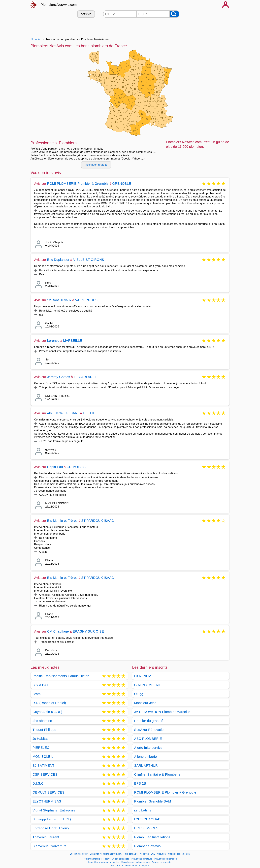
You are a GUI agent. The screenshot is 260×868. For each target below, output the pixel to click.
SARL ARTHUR (146, 766)
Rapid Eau (55, 467)
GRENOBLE (122, 184)
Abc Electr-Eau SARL (63, 413)
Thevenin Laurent (46, 837)
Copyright (162, 854)
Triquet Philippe (44, 730)
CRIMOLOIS (76, 467)
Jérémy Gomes (59, 377)
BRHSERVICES (146, 828)
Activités (86, 14)
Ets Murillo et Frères (62, 521)
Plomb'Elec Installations (152, 837)
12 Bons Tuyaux (59, 300)
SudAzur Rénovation (150, 730)
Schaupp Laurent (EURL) (52, 819)
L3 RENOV (143, 676)
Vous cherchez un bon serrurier (136, 862)
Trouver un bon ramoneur (166, 859)
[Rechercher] (174, 14)
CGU (153, 854)
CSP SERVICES (45, 774)
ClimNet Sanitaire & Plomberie (157, 774)
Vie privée (144, 854)
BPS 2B (140, 783)
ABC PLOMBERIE (148, 739)
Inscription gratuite (96, 165)
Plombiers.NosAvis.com (59, 5)
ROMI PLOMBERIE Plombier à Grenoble (78, 184)
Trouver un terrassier (162, 862)
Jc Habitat (40, 739)
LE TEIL (89, 413)
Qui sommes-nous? (79, 854)
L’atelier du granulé (149, 721)
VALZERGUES (86, 300)
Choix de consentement (179, 854)
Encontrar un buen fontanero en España (130, 866)
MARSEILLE (73, 341)
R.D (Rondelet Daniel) (49, 703)
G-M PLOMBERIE (148, 685)
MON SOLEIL (43, 757)
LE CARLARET (85, 377)
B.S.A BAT (40, 685)
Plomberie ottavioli (148, 846)
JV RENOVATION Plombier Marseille (162, 712)
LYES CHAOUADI (148, 819)
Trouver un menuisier (93, 859)
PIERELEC (41, 748)
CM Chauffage (58, 631)
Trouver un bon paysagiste (117, 859)
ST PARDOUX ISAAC (98, 521)
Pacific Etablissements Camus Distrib (61, 676)
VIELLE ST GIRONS (89, 260)
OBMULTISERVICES (49, 792)
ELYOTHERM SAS (47, 801)
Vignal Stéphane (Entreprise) (54, 810)
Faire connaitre (131, 854)
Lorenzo (53, 341)
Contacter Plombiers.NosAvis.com (106, 854)
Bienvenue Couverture (49, 846)
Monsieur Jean (145, 703)
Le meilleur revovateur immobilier (104, 862)
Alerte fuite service (148, 748)
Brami (37, 694)
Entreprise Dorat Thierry (51, 828)
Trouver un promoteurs (142, 859)
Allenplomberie (146, 757)
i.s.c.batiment (144, 810)
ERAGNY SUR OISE (88, 631)
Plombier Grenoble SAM (153, 801)
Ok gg (139, 694)
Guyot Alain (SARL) (47, 712)
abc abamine (42, 721)
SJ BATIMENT (43, 766)
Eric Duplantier (58, 260)
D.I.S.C (38, 783)
